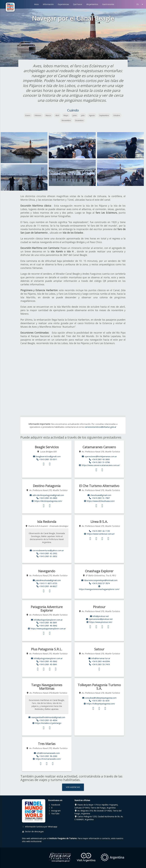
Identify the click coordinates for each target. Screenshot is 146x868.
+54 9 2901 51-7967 (99, 498)
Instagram (54, 811)
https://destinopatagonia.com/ (47, 501)
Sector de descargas (33, 831)
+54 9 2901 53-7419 (99, 664)
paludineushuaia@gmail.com (47, 580)
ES (140, 4)
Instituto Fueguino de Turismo (63, 838)
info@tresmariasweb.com (47, 753)
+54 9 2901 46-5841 (47, 623)
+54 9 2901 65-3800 (47, 498)
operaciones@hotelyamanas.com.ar (99, 456)
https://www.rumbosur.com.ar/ (99, 534)
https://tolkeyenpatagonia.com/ (99, 704)
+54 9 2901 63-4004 (47, 720)
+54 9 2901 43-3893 (99, 459)
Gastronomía (108, 4)
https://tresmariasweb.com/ (47, 759)
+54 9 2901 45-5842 (47, 661)
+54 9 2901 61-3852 (47, 556)
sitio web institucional (32, 841)
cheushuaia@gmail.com (99, 495)
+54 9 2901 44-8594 (99, 661)
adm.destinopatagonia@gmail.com (47, 495)
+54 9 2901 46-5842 (47, 626)
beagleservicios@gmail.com (47, 456)
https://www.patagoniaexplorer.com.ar (47, 629)
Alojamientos (92, 4)
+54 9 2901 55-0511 (47, 459)
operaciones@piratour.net (99, 619)
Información (48, 4)
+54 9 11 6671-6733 (47, 583)
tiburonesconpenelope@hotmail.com (99, 580)
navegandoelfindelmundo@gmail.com (47, 717)
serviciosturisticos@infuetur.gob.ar (101, 427)
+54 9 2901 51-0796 (99, 462)
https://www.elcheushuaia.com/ (99, 501)
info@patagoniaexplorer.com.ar (47, 620)
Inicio (36, 4)
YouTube (54, 813)
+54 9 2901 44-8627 (47, 586)
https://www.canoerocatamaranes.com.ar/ (99, 465)
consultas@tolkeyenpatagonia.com (99, 698)
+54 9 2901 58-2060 (47, 756)
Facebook (54, 805)
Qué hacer (78, 4)
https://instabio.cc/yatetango (47, 723)
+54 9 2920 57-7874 (99, 583)
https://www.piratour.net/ (99, 622)
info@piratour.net (99, 616)
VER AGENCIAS (73, 787)
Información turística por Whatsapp (40, 827)
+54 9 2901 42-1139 (99, 531)
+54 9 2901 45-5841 (47, 664)
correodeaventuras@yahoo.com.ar (47, 550)
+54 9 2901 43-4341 (99, 701)
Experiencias (63, 4)
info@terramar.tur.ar (99, 658)
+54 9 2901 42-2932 (47, 553)
